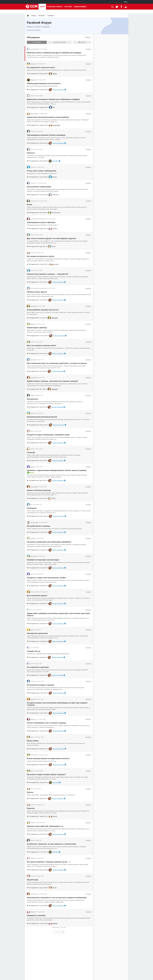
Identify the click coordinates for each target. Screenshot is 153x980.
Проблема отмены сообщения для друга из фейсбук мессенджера (54, 53)
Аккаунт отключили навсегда (39, 490)
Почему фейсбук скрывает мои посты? (43, 310)
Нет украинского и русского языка (41, 67)
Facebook (51, 16)
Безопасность (33, 399)
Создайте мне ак (34, 651)
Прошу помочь (33, 741)
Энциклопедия (80, 7)
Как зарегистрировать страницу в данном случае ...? (48, 862)
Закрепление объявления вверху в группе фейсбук (48, 117)
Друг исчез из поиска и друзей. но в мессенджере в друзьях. (52, 238)
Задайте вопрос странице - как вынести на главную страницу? (52, 381)
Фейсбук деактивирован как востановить (44, 83)
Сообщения (32, 508)
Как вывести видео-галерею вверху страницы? (46, 774)
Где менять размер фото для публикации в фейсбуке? (49, 542)
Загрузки (68, 7)
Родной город (32, 880)
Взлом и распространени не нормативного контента (48, 759)
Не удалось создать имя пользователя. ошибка (46, 578)
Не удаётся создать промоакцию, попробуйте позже (48, 435)
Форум (42, 7)
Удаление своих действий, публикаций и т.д (45, 826)
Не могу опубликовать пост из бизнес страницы (47, 723)
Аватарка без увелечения (37, 633)
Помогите (31, 153)
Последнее (37, 42)
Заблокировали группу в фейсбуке (41, 222)
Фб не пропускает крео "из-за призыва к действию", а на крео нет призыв (57, 363)
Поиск (88, 37)
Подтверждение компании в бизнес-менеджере (46, 135)
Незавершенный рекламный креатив (42, 417)
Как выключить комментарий (39, 187)
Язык (126, 2)
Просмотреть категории (34, 30)
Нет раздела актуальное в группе (40, 256)
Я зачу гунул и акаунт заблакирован (41, 171)
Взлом (29, 205)
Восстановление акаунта (37, 596)
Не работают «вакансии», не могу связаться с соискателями (51, 844)
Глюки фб (31, 453)
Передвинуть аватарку (36, 915)
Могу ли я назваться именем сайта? (41, 346)
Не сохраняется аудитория (38, 667)
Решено (82, 42)
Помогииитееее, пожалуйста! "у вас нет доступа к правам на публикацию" (57, 898)
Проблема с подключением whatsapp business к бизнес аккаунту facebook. (57, 470)
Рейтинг (30, 792)
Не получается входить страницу (40, 685)
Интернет (42, 16)
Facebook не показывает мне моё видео (43, 560)
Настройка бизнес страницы (38, 526)
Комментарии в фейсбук (37, 328)
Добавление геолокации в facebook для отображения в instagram (53, 99)
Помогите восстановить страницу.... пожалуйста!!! (47, 274)
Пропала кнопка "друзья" (37, 292)
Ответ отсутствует (60, 42)
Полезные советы (55, 7)
